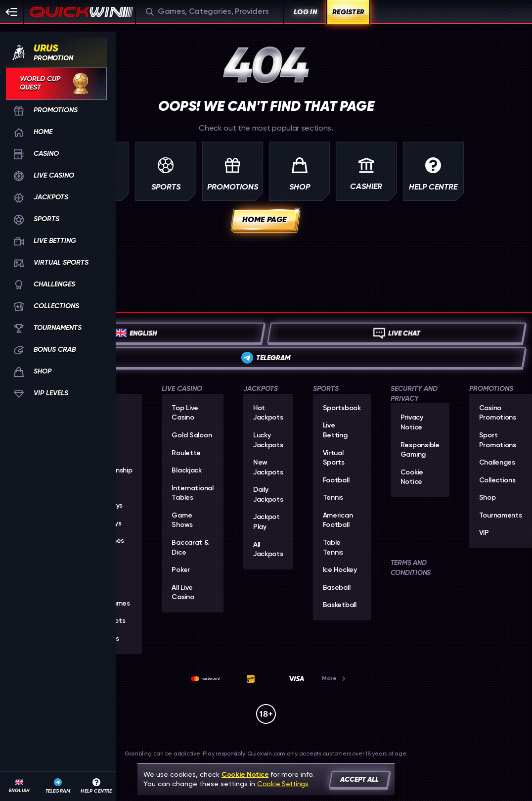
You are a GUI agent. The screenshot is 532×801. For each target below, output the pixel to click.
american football (338, 520)
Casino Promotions (498, 413)
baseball (337, 588)
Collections (497, 480)
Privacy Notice (412, 423)
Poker (181, 570)
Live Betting (335, 430)
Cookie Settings (283, 784)
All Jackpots (268, 550)
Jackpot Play (266, 522)
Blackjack (186, 471)
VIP (484, 533)
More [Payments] (334, 678)
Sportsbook (342, 408)
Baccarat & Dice (190, 548)
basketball (340, 605)
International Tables (192, 493)
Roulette (186, 453)
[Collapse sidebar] (12, 12)
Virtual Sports (334, 458)
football (336, 480)
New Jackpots (268, 468)
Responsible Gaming (420, 450)
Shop (488, 498)
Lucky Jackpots (268, 440)
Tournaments (501, 516)
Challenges (497, 463)
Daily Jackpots (268, 495)
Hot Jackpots (268, 413)
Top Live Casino (185, 413)
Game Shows (182, 520)
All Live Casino (183, 593)
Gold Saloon (192, 435)
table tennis (333, 548)
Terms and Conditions (411, 568)
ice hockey (340, 570)
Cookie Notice (412, 477)
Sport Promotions (498, 440)
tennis (333, 498)
